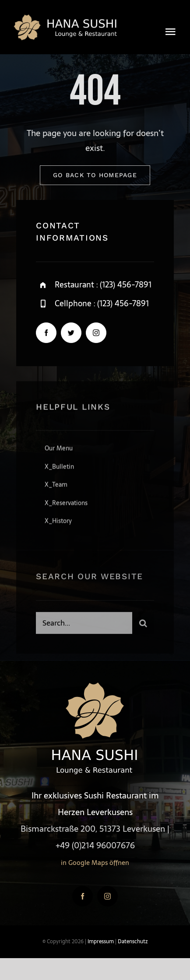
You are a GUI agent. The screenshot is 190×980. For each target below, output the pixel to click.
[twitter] (71, 333)
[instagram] (96, 333)
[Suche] (143, 625)
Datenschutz (133, 941)
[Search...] (84, 625)
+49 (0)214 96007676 (95, 845)
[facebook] (46, 333)
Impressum (101, 941)
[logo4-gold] (67, 17)
